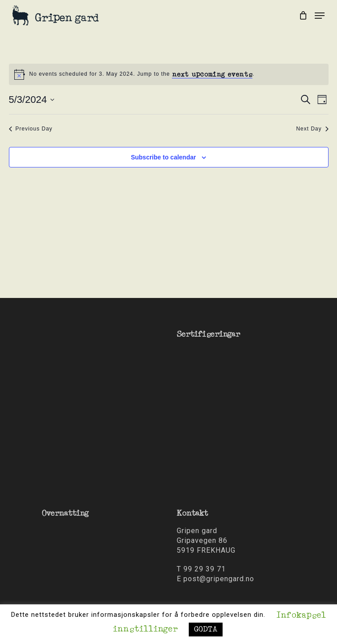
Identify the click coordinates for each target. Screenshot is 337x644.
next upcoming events (212, 74)
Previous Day (31, 129)
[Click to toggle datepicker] (32, 100)
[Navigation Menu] (320, 16)
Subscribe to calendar (163, 157)
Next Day (312, 129)
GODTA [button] (206, 630)
